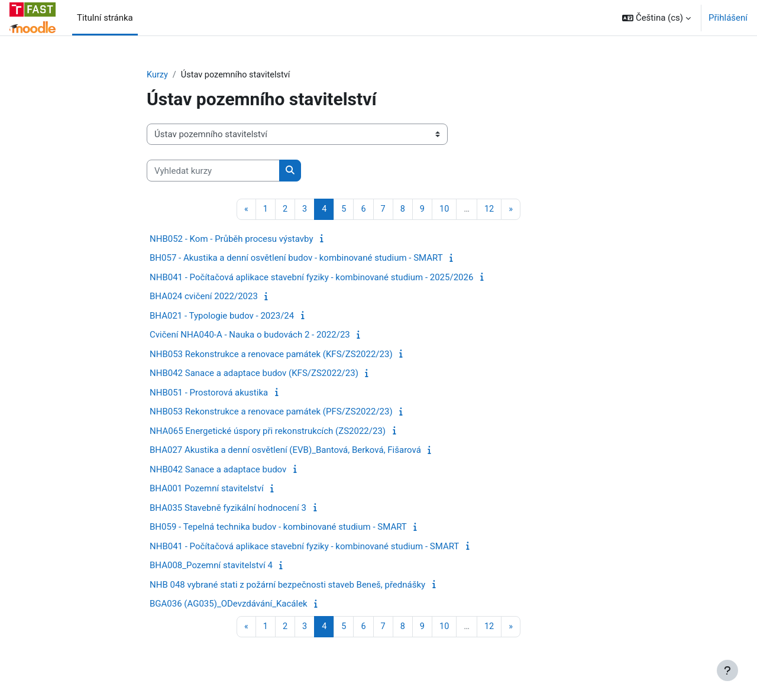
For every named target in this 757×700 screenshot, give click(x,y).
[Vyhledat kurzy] (213, 171)
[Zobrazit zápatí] (727, 670)
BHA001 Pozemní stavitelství (207, 490)
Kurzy (158, 75)
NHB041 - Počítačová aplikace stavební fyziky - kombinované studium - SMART (304, 547)
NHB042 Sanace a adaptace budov (218, 470)
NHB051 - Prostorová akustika (209, 393)
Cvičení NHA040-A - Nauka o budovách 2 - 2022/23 (250, 336)
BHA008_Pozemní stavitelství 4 (211, 566)
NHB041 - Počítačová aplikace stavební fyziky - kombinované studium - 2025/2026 (311, 278)
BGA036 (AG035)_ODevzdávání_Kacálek (229, 605)
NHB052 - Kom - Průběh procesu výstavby (232, 239)
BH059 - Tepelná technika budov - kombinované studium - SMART (278, 528)
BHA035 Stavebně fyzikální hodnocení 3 (228, 508)
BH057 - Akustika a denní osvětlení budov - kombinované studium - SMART (296, 259)
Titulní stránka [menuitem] (105, 18)
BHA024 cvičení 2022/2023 (204, 297)
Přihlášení (728, 18)
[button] (656, 18)
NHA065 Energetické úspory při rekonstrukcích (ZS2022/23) (268, 432)
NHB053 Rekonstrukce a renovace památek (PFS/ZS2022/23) (271, 413)
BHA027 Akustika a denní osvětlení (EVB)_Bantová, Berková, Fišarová (285, 451)
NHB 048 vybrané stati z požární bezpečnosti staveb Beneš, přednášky (287, 585)
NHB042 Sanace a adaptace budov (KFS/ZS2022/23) (254, 374)
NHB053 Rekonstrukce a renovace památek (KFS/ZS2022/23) (271, 355)
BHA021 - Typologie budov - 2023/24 (222, 316)
